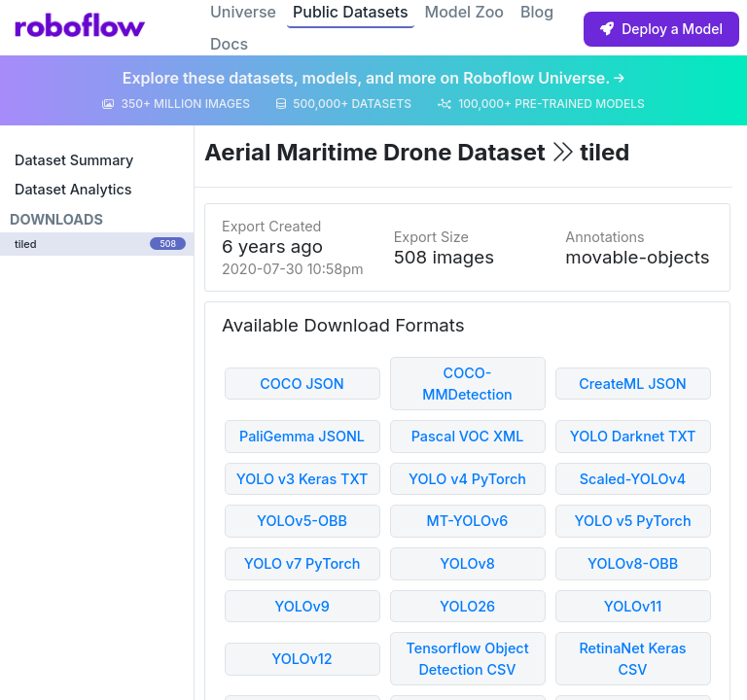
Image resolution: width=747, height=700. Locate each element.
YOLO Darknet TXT (633, 436)
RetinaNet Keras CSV (632, 659)
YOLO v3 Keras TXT (302, 479)
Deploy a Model (661, 29)
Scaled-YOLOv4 (633, 479)
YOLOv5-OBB (302, 521)
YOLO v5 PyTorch (632, 521)
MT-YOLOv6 (468, 521)
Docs (229, 44)
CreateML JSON (632, 384)
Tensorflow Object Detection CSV (467, 659)
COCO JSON (302, 384)
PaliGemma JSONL (302, 436)
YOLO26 (467, 606)
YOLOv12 (302, 659)
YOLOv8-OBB (633, 563)
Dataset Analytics (73, 189)
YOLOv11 (633, 606)
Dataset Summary (74, 160)
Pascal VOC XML (468, 436)
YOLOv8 (467, 563)
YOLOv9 (302, 606)
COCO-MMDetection (467, 384)
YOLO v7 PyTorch (302, 563)
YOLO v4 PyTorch (467, 479)
